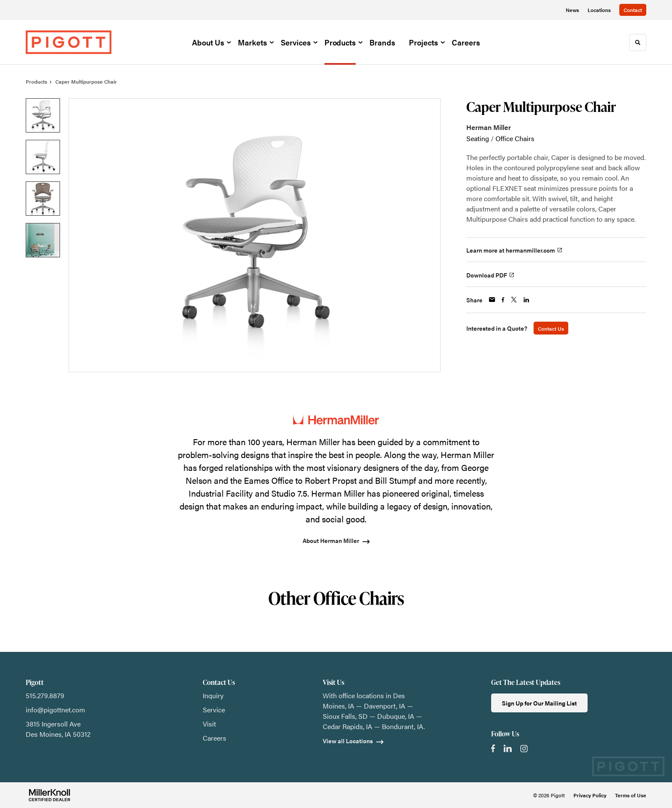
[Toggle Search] (638, 42)
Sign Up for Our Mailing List (539, 703)
